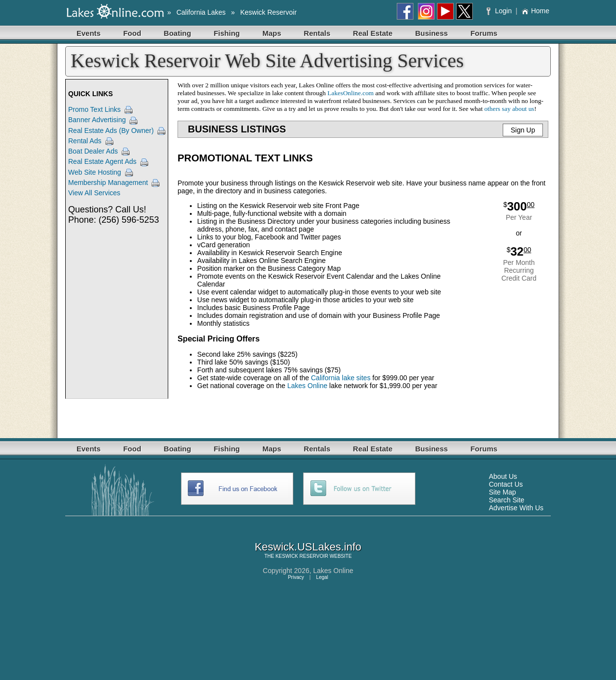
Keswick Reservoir (269, 12)
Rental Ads (85, 141)
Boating (178, 33)
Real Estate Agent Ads (102, 161)
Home (535, 11)
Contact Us (506, 484)
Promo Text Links (94, 109)
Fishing (227, 33)
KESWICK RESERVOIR (302, 556)
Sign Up (523, 130)
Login (500, 11)
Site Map (502, 492)
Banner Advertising (97, 120)
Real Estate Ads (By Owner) (111, 131)
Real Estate (373, 33)
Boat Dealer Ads (93, 151)
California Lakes (201, 12)
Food (132, 33)
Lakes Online (308, 386)
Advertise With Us (516, 508)
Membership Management (108, 183)
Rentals (317, 33)
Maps (272, 33)
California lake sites (341, 378)
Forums (484, 33)
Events (89, 33)
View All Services (94, 193)
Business (431, 33)
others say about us (509, 109)
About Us (503, 476)
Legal (322, 577)
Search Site (507, 500)
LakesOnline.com (351, 93)
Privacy (296, 577)
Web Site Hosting (95, 172)
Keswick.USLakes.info (308, 547)
